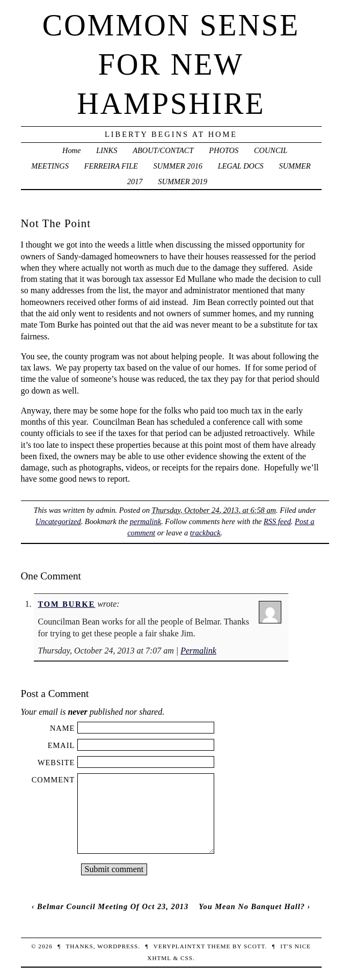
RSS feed (277, 521)
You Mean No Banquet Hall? (252, 906)
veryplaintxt (179, 946)
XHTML (159, 958)
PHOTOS (224, 150)
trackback (205, 533)
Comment (53, 780)
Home (71, 150)
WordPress (118, 946)
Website (56, 763)
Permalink (198, 651)
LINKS (107, 150)
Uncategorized (58, 521)
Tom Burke (67, 604)
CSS (187, 958)
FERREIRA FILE (111, 166)
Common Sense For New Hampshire (171, 64)
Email (61, 745)
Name (62, 728)
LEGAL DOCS (241, 166)
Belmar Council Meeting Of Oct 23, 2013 (113, 906)
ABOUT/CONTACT (163, 150)
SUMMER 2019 (183, 182)
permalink (145, 521)
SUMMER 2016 (178, 166)
